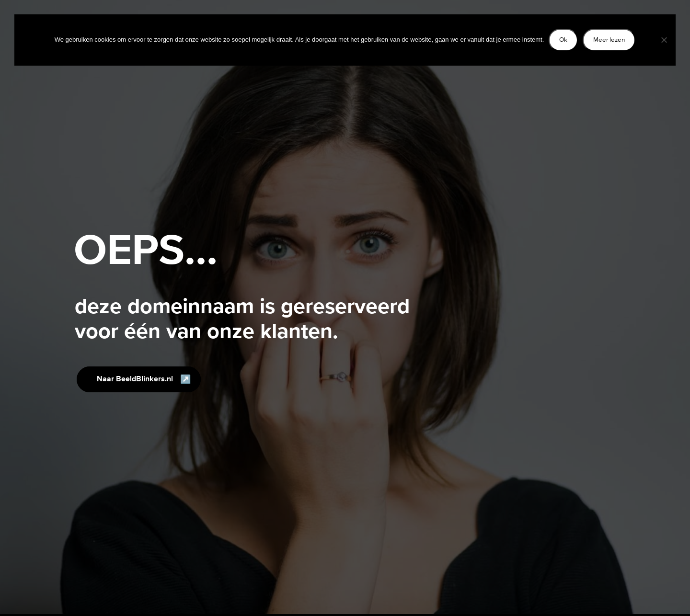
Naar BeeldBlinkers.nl (135, 379)
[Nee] (664, 40)
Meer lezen (609, 40)
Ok (563, 40)
